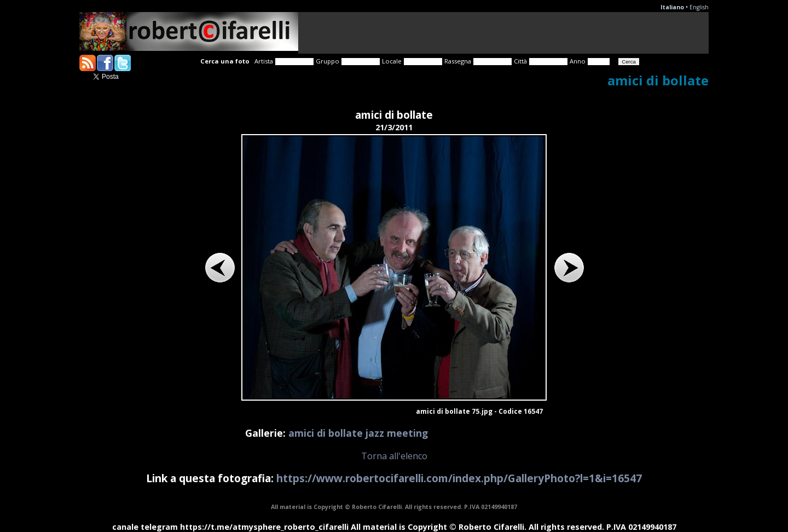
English (699, 7)
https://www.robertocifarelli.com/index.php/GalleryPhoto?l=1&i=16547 (459, 478)
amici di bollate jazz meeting (358, 433)
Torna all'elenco (394, 456)
